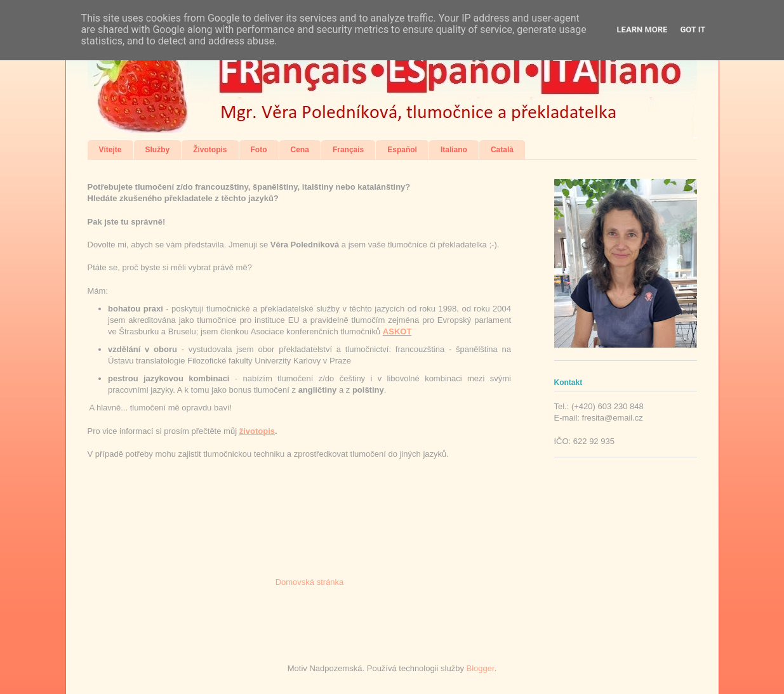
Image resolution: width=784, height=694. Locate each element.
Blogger (481, 668)
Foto (259, 150)
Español (402, 150)
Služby (158, 150)
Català (502, 150)
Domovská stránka (310, 582)
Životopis (210, 150)
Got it (693, 29)
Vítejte (110, 150)
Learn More (642, 29)
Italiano (454, 150)
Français (348, 150)
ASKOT (397, 331)
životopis (257, 431)
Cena (300, 150)
